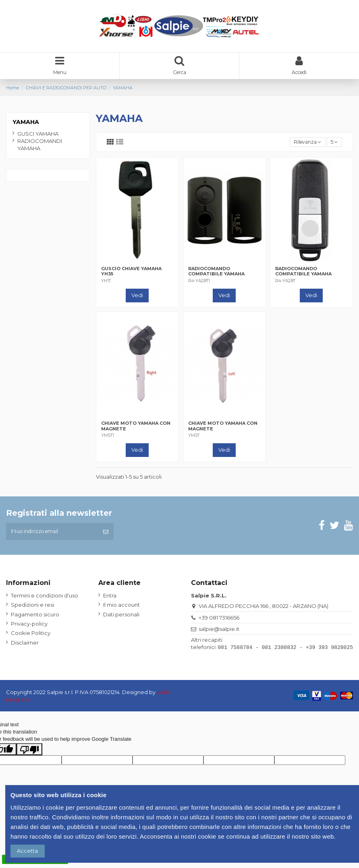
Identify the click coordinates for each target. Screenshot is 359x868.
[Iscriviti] (106, 534)
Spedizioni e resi (32, 608)
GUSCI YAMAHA (38, 134)
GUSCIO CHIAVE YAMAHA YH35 (131, 273)
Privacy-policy (29, 626)
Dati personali (121, 617)
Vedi (137, 297)
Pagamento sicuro (35, 617)
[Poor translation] (29, 751)
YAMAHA (26, 123)
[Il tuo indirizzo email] (52, 534)
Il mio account (121, 608)
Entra (110, 598)
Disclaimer (25, 645)
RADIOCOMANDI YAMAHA (40, 145)
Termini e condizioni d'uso (45, 598)
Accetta (27, 851)
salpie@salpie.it (219, 632)
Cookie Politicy (31, 636)
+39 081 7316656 (219, 620)
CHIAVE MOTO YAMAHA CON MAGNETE (136, 427)
